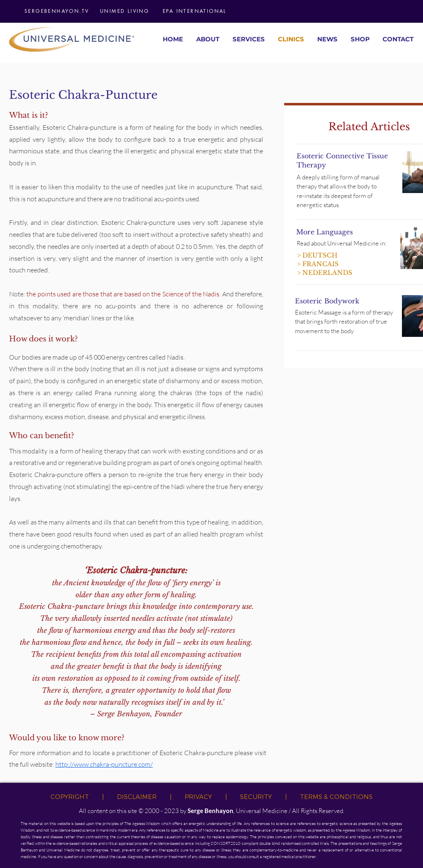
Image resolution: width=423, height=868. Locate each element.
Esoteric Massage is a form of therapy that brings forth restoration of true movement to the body (344, 322)
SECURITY (256, 796)
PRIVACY (198, 796)
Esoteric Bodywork (327, 301)
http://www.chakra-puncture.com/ (104, 764)
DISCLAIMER (137, 796)
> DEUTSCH (317, 255)
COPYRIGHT (70, 796)
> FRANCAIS (318, 264)
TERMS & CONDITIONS (336, 796)
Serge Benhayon (210, 811)
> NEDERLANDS (325, 273)
